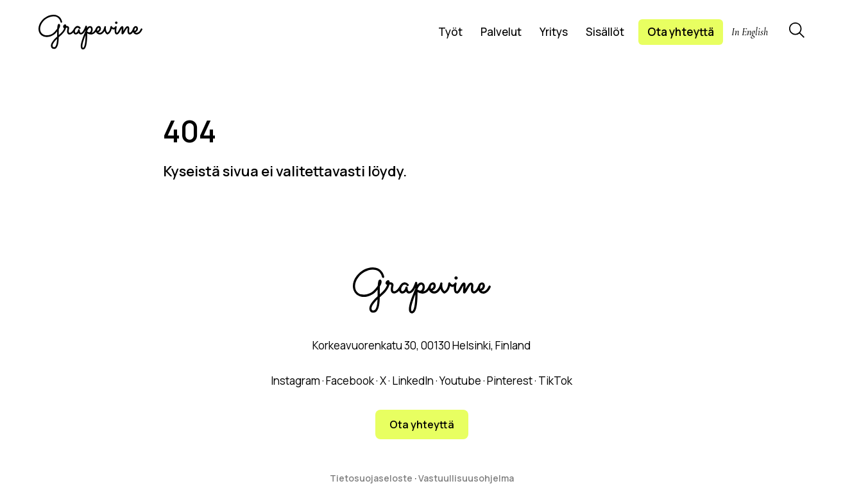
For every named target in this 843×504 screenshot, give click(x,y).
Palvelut (501, 32)
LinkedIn (413, 381)
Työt (450, 32)
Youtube (460, 381)
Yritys (554, 32)
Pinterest (510, 381)
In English (750, 32)
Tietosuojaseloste (371, 478)
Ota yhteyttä (681, 32)
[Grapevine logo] (90, 32)
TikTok (555, 381)
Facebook (350, 381)
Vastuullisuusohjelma (466, 478)
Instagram (295, 381)
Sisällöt (605, 32)
